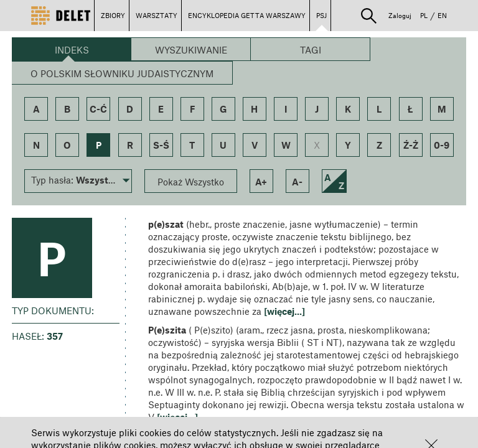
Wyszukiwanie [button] (191, 50)
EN (442, 15)
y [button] (348, 145)
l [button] (379, 109)
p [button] (99, 145)
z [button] (379, 145)
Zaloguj (400, 15)
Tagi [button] (311, 50)
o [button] (67, 145)
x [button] (317, 145)
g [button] (223, 109)
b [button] (67, 109)
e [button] (161, 109)
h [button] (254, 109)
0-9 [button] (442, 145)
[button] (369, 16)
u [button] (223, 145)
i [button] (286, 109)
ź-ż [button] (411, 145)
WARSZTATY (157, 15)
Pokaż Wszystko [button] (191, 182)
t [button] (192, 145)
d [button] (130, 109)
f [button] (192, 109)
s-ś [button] (161, 145)
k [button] (348, 109)
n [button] (36, 145)
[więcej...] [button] (284, 311)
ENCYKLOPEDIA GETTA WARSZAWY (247, 15)
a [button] (36, 109)
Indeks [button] (72, 50)
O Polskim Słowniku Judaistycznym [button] (122, 73)
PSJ (321, 15)
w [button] (286, 145)
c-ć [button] (98, 109)
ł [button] (410, 109)
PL (424, 15)
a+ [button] (261, 182)
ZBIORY (113, 15)
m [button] (442, 109)
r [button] (130, 145)
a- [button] (297, 182)
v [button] (255, 145)
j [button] (317, 109)
